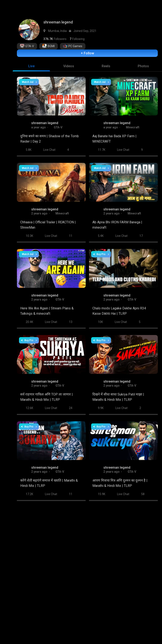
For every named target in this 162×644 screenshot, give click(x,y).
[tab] (31, 64)
